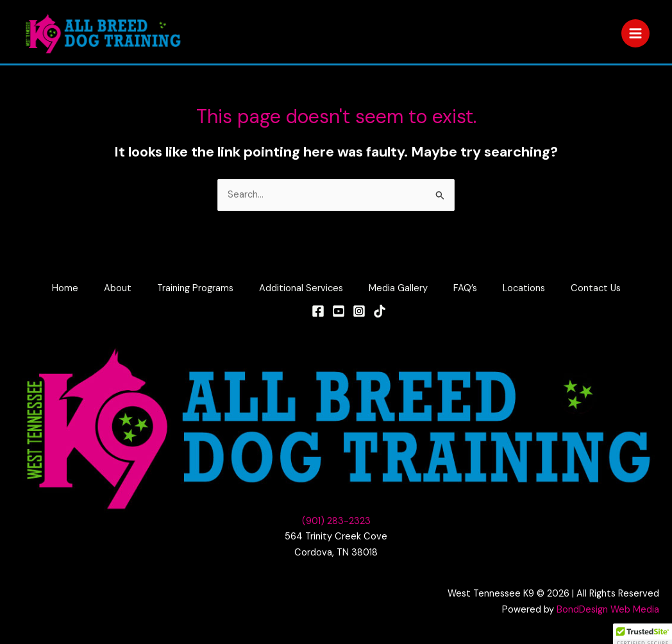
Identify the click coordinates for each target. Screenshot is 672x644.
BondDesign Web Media (608, 610)
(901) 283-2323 (336, 521)
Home (65, 288)
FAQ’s (465, 288)
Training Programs (195, 288)
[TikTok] (380, 311)
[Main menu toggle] (635, 33)
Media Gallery (398, 288)
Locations (524, 288)
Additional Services (301, 288)
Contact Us (596, 288)
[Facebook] (318, 311)
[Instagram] (359, 311)
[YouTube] (339, 311)
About (118, 288)
